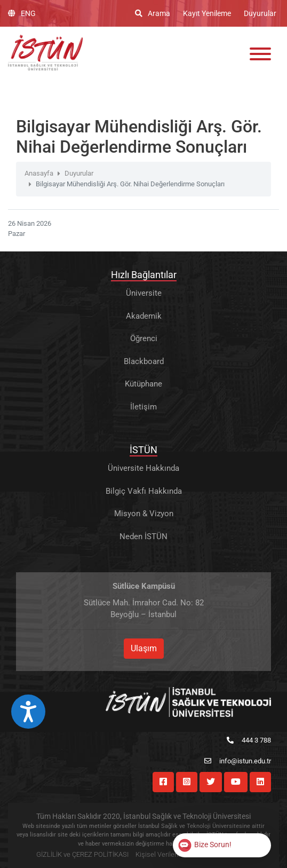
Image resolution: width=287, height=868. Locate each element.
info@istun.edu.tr (238, 761)
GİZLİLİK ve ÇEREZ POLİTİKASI (82, 854)
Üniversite (144, 293)
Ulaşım (144, 648)
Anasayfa (39, 173)
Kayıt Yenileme (207, 13)
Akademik (144, 316)
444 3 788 (249, 740)
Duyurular (260, 13)
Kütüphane (143, 384)
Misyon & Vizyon (144, 514)
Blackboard (144, 361)
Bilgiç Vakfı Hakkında (144, 491)
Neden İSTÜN (143, 536)
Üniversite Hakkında (143, 468)
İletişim (143, 407)
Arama (153, 13)
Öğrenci (144, 338)
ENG (22, 13)
